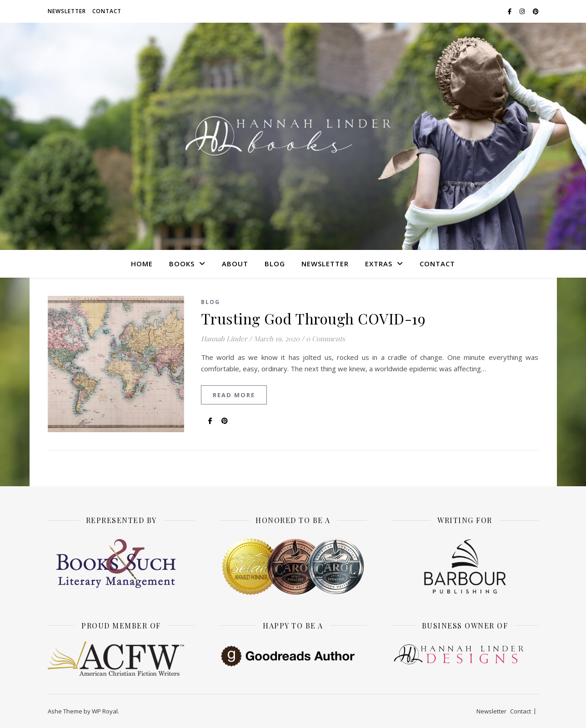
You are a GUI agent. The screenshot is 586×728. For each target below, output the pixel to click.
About (235, 264)
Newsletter (67, 11)
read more (234, 395)
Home (142, 264)
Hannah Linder (224, 339)
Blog (275, 264)
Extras (379, 264)
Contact (107, 11)
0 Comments (326, 339)
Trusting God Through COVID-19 (313, 318)
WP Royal (105, 711)
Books (182, 264)
